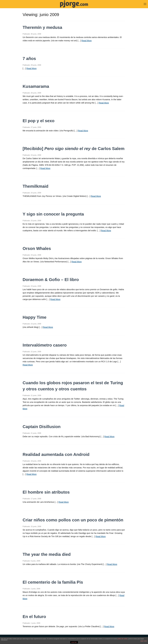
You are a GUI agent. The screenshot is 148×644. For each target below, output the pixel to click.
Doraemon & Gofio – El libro (51, 280)
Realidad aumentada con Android (56, 454)
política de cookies (123, 639)
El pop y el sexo (39, 121)
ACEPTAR (74, 642)
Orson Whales (37, 248)
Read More (87, 41)
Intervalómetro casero (45, 345)
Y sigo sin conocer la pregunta (53, 214)
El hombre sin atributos (46, 492)
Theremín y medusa (42, 27)
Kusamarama (36, 86)
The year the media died (47, 554)
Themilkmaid (36, 186)
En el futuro (34, 617)
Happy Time (35, 317)
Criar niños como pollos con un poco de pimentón (73, 520)
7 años (29, 59)
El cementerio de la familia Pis (53, 582)
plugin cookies (144, 641)
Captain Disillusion (42, 427)
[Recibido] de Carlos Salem (74, 149)
